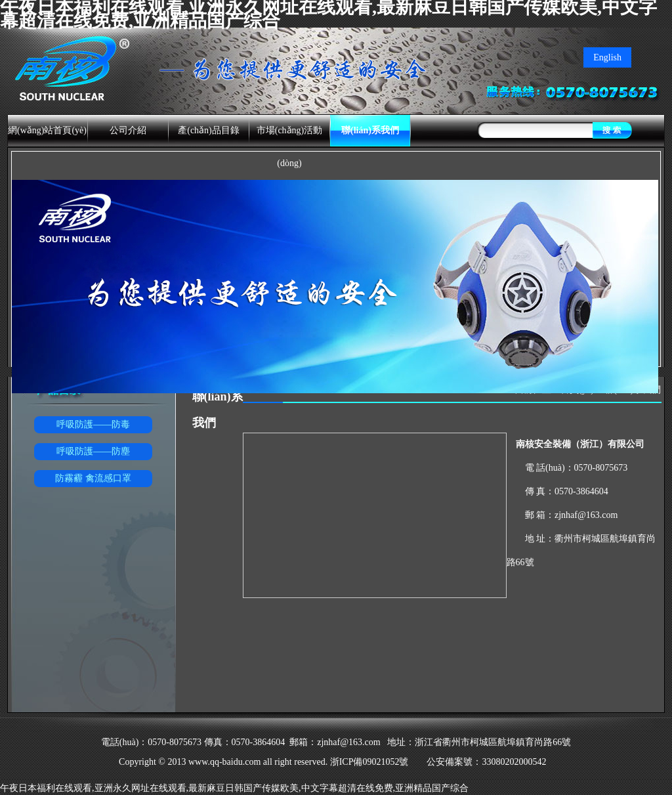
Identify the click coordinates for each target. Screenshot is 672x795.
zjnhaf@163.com (586, 515)
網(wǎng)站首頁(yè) (47, 130)
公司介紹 (128, 130)
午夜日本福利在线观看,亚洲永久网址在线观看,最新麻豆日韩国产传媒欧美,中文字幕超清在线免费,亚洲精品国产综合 (234, 788)
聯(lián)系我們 (370, 130)
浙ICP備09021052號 (370, 762)
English (607, 57)
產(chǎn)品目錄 (209, 130)
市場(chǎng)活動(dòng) (290, 147)
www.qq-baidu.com (224, 762)
